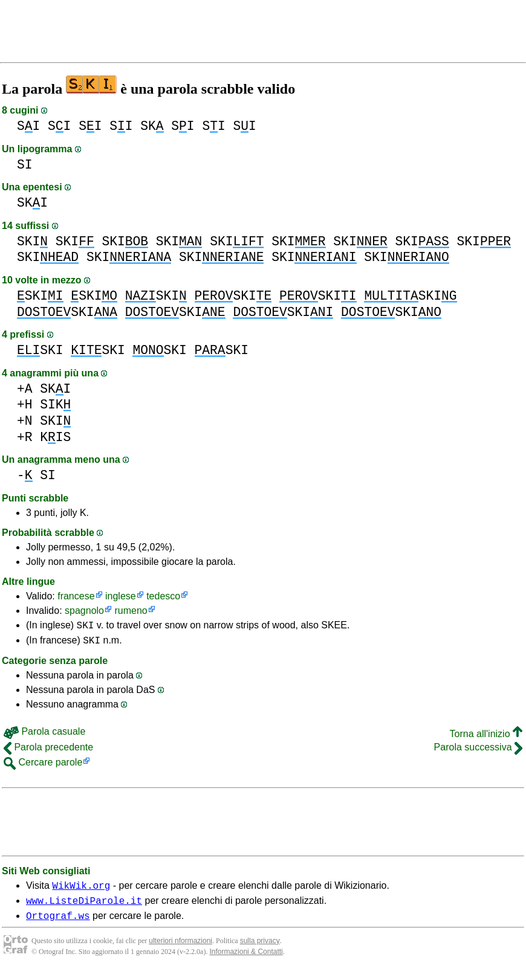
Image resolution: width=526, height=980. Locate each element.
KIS (55, 437)
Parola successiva (478, 751)
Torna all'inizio (486, 737)
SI (28, 126)
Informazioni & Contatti (246, 961)
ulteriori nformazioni (180, 950)
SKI (32, 203)
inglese (121, 596)
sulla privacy (260, 950)
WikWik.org (81, 891)
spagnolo (84, 611)
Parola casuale (44, 735)
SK (152, 126)
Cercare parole (43, 766)
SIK (55, 405)
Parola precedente (48, 751)
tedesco (163, 596)
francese (76, 596)
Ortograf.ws (58, 924)
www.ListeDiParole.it (84, 907)
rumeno (131, 611)
